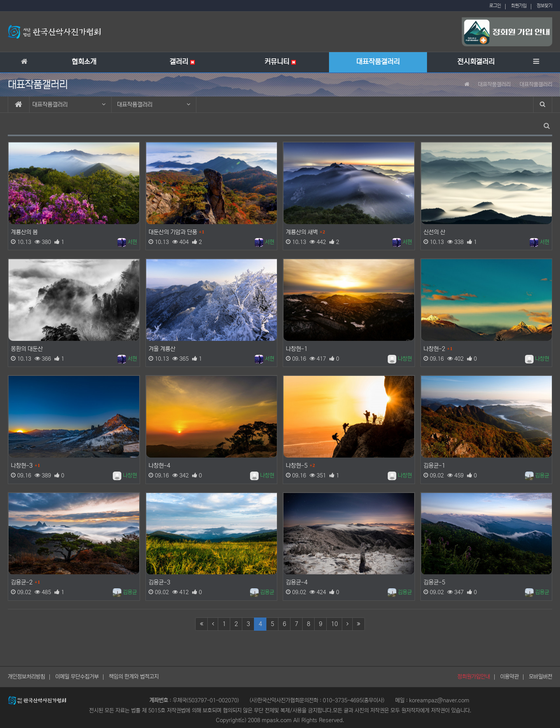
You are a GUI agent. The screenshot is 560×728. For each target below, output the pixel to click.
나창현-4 (159, 466)
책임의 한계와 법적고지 (134, 677)
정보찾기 (544, 6)
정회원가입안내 (474, 677)
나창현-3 (22, 466)
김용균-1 (434, 466)
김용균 (537, 475)
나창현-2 (434, 349)
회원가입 (519, 6)
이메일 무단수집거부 (77, 677)
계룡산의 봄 (24, 232)
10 (334, 624)
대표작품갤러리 (69, 104)
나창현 (400, 359)
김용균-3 (159, 582)
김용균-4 (297, 582)
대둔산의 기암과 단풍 (173, 232)
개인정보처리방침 (26, 677)
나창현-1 (297, 349)
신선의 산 (434, 232)
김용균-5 (434, 582)
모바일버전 (541, 677)
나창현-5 (297, 466)
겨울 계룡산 (162, 349)
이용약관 (509, 677)
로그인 (495, 6)
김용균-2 (22, 582)
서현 (127, 242)
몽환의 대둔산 (27, 349)
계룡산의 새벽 (302, 232)
